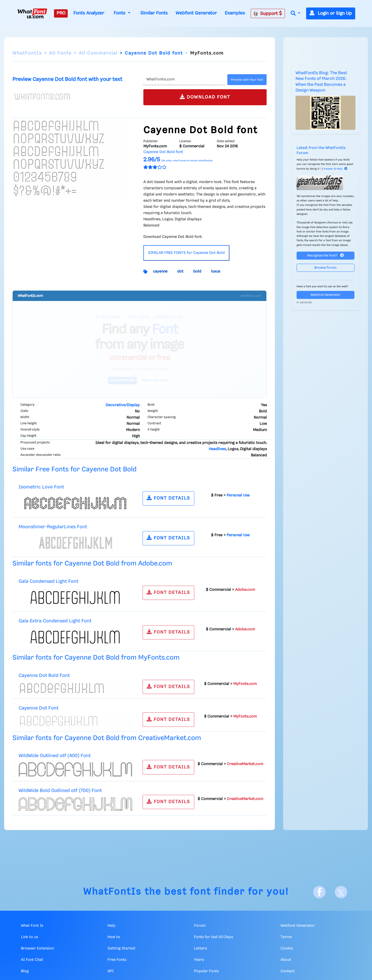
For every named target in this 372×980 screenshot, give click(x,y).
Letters (200, 948)
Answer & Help (336, 169)
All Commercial (98, 53)
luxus (216, 272)
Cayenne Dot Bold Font (44, 676)
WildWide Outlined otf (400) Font (55, 756)
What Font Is (32, 926)
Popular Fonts (206, 971)
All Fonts (60, 53)
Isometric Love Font (41, 487)
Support (268, 13)
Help (111, 926)
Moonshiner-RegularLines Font (53, 527)
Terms (286, 937)
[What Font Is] (32, 13)
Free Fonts (117, 960)
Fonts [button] (120, 13)
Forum (200, 926)
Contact (288, 971)
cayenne (160, 272)
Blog (25, 971)
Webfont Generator (196, 13)
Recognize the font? (326, 255)
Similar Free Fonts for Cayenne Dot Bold (74, 469)
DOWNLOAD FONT (205, 97)
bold (197, 272)
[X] (341, 892)
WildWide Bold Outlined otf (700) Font (60, 791)
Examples (235, 13)
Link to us (29, 937)
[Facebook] (319, 892)
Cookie (287, 948)
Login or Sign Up (331, 13)
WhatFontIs (27, 53)
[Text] (184, 80)
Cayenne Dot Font (38, 708)
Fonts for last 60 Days (214, 937)
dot (180, 272)
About (286, 960)
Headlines (217, 449)
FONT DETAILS (168, 498)
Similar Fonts (154, 13)
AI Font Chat (32, 960)
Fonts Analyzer (89, 13)
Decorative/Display (123, 405)
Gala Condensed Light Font (48, 581)
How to (114, 937)
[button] (296, 14)
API (111, 971)
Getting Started (121, 948)
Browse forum (326, 268)
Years (199, 960)
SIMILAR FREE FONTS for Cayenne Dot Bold (186, 253)
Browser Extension (37, 948)
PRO (61, 13)
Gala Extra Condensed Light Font (55, 621)
